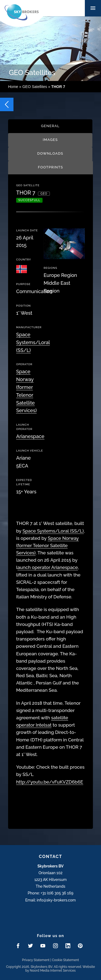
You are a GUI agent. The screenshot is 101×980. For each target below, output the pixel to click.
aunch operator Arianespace (48, 567)
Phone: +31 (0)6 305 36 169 (50, 893)
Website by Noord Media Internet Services (60, 969)
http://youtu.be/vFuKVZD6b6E (50, 782)
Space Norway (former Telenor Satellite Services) (48, 545)
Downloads (50, 153)
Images (50, 140)
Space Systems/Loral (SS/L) (33, 342)
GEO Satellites (35, 87)
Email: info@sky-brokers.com (51, 900)
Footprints (50, 167)
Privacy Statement (36, 960)
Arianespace (30, 436)
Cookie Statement (66, 960)
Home (13, 87)
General (50, 126)
